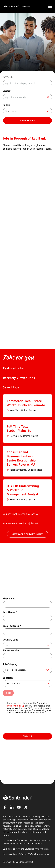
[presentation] (25, 723)
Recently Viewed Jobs (19, 378)
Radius (6, 105)
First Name (10, 599)
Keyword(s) (9, 77)
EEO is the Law (11, 843)
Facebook (5, 807)
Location (7, 91)
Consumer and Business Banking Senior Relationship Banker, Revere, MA (21, 458)
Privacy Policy (14, 706)
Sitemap (7, 862)
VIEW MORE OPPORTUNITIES (28, 534)
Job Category (10, 664)
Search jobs (28, 121)
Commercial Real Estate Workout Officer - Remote (26, 403)
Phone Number (11, 650)
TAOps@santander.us (39, 854)
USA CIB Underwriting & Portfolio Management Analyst (23, 490)
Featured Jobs (13, 368)
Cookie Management (23, 862)
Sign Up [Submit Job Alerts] (27, 736)
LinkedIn (12, 807)
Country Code (11, 640)
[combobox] (27, 97)
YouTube (19, 807)
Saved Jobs (11, 387)
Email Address (12, 626)
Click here (8, 849)
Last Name (10, 612)
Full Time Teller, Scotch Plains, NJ (19, 428)
